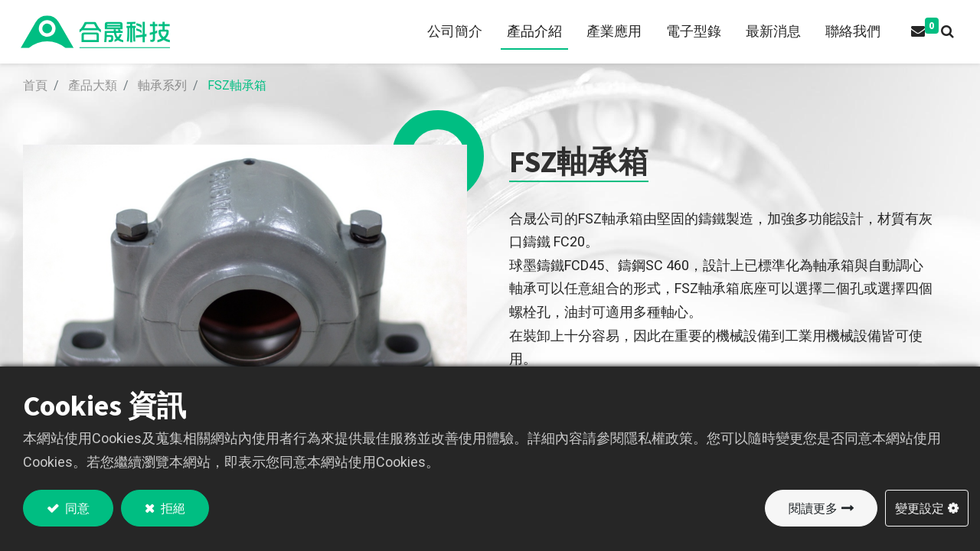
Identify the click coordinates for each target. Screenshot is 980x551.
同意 (76, 508)
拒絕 (172, 508)
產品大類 (93, 85)
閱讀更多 (813, 508)
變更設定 (920, 508)
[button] (944, 32)
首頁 (35, 85)
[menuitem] (452, 32)
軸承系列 (162, 85)
